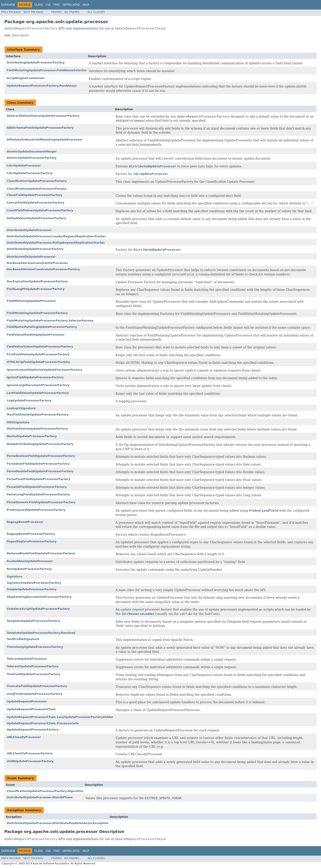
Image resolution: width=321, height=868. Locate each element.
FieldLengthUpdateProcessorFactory (36, 289)
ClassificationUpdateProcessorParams (37, 189)
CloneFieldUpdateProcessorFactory (35, 195)
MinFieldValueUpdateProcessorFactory (37, 429)
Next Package (33, 12)
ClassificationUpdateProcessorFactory (37, 181)
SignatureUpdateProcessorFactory (34, 583)
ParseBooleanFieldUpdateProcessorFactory (41, 456)
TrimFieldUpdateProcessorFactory (34, 674)
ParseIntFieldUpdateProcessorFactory (37, 487)
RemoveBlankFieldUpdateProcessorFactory (41, 553)
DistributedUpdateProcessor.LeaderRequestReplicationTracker (56, 236)
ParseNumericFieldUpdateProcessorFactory (41, 502)
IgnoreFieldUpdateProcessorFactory (35, 377)
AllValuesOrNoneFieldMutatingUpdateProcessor (45, 140)
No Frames (72, 12)
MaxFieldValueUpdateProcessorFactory (38, 415)
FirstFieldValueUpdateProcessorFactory (38, 354)
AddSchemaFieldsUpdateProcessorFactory (40, 128)
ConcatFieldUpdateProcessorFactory (35, 203)
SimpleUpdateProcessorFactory (32, 589)
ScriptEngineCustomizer (26, 78)
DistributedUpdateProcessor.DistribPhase (40, 797)
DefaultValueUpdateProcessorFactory (36, 218)
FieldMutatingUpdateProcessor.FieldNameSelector (47, 70)
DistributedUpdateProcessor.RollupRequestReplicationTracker (56, 243)
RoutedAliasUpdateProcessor (30, 561)
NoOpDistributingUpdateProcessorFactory (40, 444)
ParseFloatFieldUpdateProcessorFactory (39, 479)
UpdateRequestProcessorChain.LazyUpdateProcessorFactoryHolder (60, 717)
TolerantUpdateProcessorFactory (33, 666)
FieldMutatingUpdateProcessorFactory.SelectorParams (50, 321)
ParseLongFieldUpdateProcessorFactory (38, 494)
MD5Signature (18, 422)
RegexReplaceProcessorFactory (32, 541)
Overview (8, 5)
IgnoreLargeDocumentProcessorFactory (38, 385)
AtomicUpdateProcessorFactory (32, 158)
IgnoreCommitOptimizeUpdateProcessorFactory (44, 370)
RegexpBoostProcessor (25, 522)
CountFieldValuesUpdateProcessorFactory (40, 210)
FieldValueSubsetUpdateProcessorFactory (40, 347)
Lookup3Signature (21, 408)
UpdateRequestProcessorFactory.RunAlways (42, 86)
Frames (57, 12)
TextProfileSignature (23, 639)
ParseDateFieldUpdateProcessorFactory (38, 464)
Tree (57, 5)
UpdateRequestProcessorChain (31, 709)
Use (48, 5)
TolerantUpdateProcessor (27, 659)
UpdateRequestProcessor (27, 701)
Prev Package (11, 12)
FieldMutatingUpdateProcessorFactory (37, 313)
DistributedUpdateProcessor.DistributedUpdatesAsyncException (58, 823)
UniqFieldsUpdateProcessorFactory (35, 694)
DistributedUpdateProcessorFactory (35, 249)
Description (21, 35)
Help (86, 5)
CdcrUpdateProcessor (24, 166)
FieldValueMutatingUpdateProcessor (36, 335)
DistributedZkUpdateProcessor (31, 257)
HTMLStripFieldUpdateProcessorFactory (38, 362)
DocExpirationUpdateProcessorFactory (37, 281)
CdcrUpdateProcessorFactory (30, 173)
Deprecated (71, 5)
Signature (14, 576)
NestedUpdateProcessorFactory (32, 436)
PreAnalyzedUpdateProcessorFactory (36, 510)
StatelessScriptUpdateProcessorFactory (38, 609)
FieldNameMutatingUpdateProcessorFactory (42, 327)
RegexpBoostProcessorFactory (31, 534)
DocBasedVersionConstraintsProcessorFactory (43, 269)
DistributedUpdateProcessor (29, 230)
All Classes (96, 12)
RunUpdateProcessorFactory (29, 569)
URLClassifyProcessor (24, 737)
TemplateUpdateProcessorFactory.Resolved (41, 633)
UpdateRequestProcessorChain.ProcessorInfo (43, 723)
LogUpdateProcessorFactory (29, 400)
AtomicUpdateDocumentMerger (32, 151)
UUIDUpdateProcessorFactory (30, 761)
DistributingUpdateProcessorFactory (36, 62)
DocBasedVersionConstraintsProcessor (37, 263)
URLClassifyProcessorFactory (30, 753)
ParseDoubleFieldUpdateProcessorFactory (40, 471)
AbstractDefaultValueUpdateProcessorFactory (43, 116)
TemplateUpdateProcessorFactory (33, 621)
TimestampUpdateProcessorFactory (35, 647)
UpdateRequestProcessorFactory (33, 730)
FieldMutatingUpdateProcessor (31, 301)
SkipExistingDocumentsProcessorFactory (39, 597)
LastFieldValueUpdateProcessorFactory (38, 393)
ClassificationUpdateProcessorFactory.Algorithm (45, 791)
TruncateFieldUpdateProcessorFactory (37, 686)
